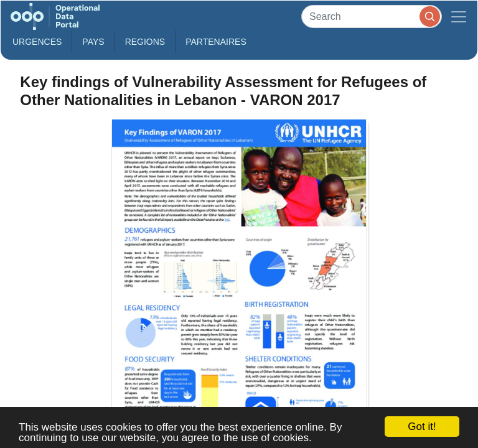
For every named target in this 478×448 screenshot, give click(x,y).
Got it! (422, 427)
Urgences (37, 42)
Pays (93, 42)
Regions (145, 42)
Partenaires (216, 42)
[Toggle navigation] (459, 16)
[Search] (372, 16)
